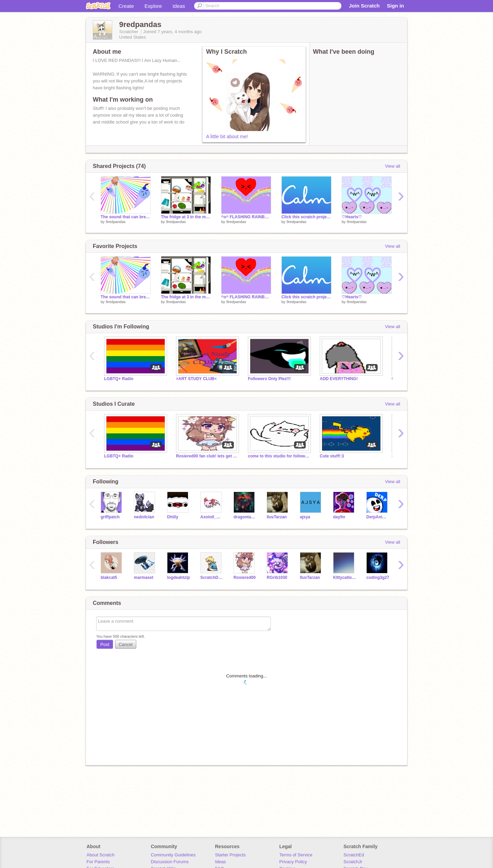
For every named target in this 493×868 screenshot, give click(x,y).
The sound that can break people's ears (126, 217)
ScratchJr (353, 862)
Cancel (126, 644)
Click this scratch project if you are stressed (306, 217)
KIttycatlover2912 (345, 578)
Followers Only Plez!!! (269, 379)
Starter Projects (230, 855)
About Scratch (101, 855)
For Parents (98, 862)
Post (105, 644)
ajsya (305, 517)
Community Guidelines (173, 855)
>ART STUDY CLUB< (196, 379)
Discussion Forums (170, 862)
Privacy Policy (293, 862)
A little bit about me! (227, 137)
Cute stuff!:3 (332, 456)
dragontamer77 (245, 517)
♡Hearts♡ (352, 217)
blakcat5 (109, 578)
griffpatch (110, 517)
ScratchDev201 (212, 578)
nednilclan (144, 517)
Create (126, 6)
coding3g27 (378, 578)
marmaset (144, 578)
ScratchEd (354, 855)
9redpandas (116, 222)
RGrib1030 (277, 578)
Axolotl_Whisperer (212, 517)
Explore (153, 6)
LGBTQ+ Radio (119, 379)
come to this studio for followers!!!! (279, 456)
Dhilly (173, 517)
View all (393, 166)
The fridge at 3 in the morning (186, 217)
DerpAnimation (378, 517)
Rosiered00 (245, 578)
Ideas (179, 6)
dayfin (339, 517)
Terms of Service (296, 855)
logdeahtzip (179, 578)
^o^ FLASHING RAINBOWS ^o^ (246, 217)
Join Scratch (364, 6)
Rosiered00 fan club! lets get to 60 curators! (207, 456)
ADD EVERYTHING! (339, 379)
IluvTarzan (277, 517)
